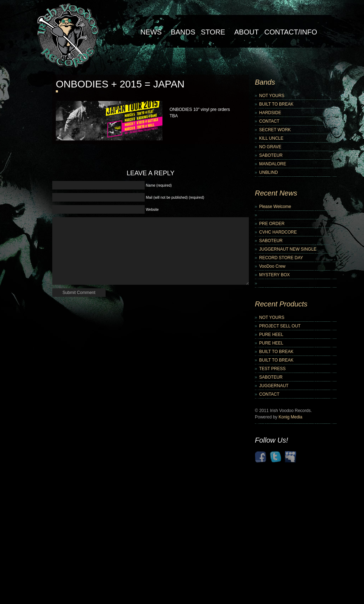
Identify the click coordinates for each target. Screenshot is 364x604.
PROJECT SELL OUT (280, 326)
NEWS (151, 32)
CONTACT (269, 121)
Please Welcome (275, 207)
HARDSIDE (270, 113)
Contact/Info (291, 32)
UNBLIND (269, 172)
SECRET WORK (275, 130)
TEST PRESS (272, 369)
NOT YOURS (272, 96)
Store (213, 32)
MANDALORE (273, 164)
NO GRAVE (270, 147)
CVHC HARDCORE (278, 232)
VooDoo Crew (272, 266)
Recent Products (281, 304)
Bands (183, 32)
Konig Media (291, 417)
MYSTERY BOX (274, 275)
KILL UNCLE (271, 138)
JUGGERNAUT (274, 386)
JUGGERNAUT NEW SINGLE (288, 249)
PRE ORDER (272, 224)
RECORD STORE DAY (281, 258)
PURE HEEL (271, 335)
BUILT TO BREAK (276, 104)
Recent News (276, 193)
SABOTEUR (271, 155)
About (247, 32)
